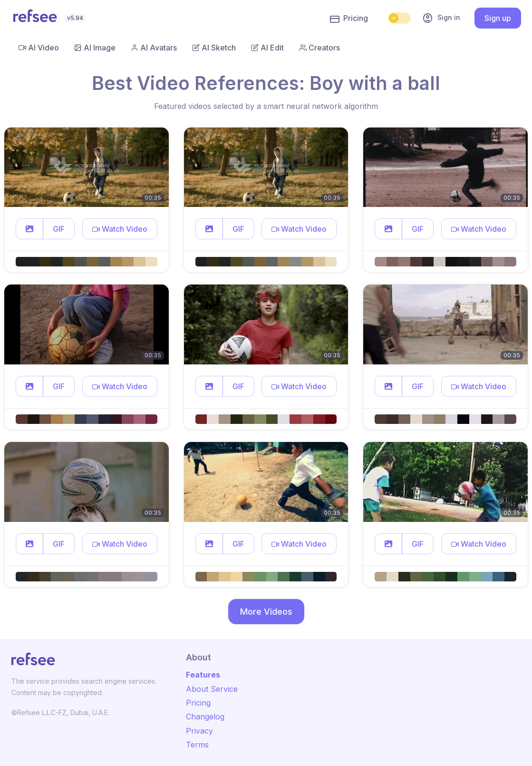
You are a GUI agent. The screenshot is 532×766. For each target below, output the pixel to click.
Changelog (205, 717)
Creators (319, 48)
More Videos (266, 612)
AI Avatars (154, 48)
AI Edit (267, 48)
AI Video (39, 48)
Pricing (349, 19)
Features (203, 675)
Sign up (498, 18)
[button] (29, 229)
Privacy (199, 731)
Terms (197, 745)
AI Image (95, 48)
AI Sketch (214, 48)
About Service (212, 689)
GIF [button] (59, 229)
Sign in (441, 18)
